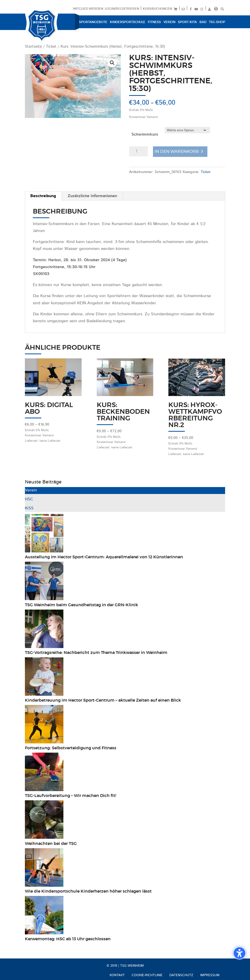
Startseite (33, 47)
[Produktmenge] (138, 151)
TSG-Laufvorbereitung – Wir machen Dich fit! (71, 796)
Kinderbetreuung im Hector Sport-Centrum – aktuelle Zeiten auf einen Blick (103, 700)
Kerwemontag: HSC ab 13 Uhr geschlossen (68, 939)
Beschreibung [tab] (43, 196)
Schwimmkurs (145, 135)
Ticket (51, 47)
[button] (112, 63)
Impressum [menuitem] (210, 975)
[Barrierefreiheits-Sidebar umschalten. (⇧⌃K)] (239, 953)
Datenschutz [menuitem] (181, 975)
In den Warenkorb (177, 151)
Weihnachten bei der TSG (51, 844)
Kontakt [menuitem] (117, 975)
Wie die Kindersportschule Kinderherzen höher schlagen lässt (88, 891)
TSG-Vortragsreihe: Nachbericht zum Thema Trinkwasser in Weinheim (96, 653)
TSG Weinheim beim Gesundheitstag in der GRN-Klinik (81, 605)
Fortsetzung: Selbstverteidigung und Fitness (71, 748)
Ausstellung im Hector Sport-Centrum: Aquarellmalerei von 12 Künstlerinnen (104, 557)
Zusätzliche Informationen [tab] (92, 196)
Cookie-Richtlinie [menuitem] (147, 975)
